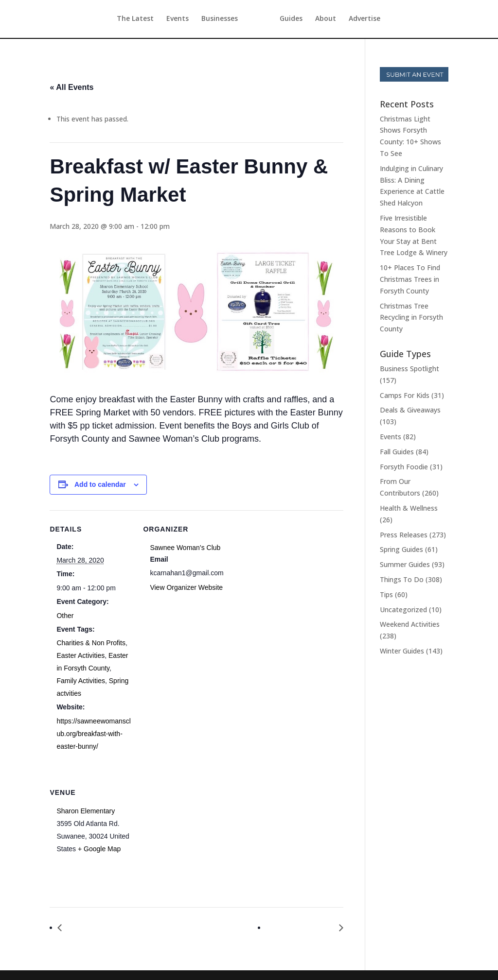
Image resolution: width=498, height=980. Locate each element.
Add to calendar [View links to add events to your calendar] (100, 484)
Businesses (202, 20)
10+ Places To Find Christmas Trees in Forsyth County (410, 279)
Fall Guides (397, 452)
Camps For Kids (405, 395)
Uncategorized (403, 610)
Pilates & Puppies (302, 928)
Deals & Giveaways (410, 410)
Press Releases (404, 535)
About (344, 20)
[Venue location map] (194, 840)
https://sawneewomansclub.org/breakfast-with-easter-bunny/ (94, 734)
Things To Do (402, 579)
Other (65, 616)
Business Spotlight (409, 369)
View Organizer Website (186, 587)
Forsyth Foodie (404, 467)
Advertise (382, 20)
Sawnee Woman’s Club (185, 548)
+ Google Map (99, 849)
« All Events (71, 87)
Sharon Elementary (86, 811)
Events (160, 20)
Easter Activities (80, 655)
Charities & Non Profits (91, 643)
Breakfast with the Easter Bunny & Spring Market (152, 928)
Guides (309, 20)
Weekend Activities (410, 624)
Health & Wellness (409, 508)
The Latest (117, 20)
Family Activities (81, 681)
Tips (386, 594)
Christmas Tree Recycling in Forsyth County (411, 318)
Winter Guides (402, 651)
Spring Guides (401, 549)
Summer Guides (405, 564)
